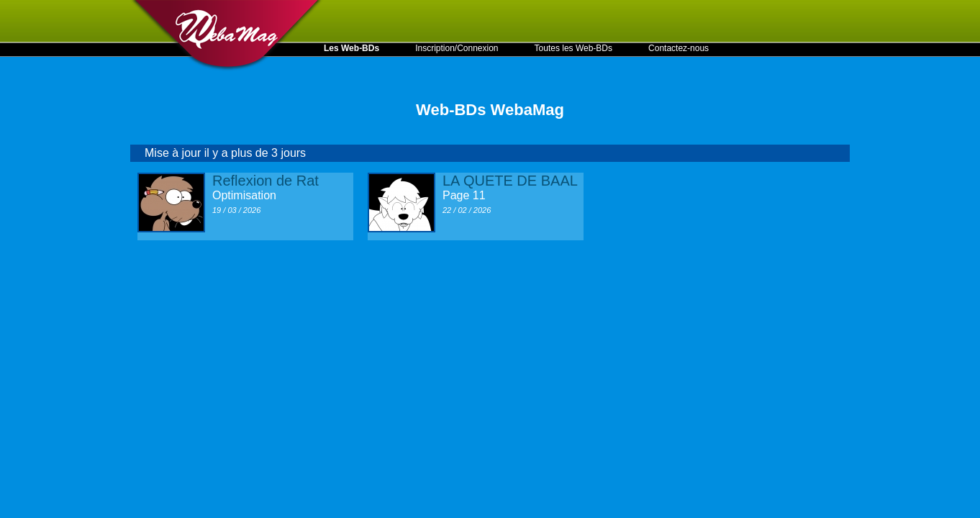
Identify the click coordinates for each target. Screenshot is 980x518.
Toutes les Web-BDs (574, 48)
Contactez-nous (679, 48)
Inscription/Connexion (457, 48)
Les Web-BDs (351, 48)
